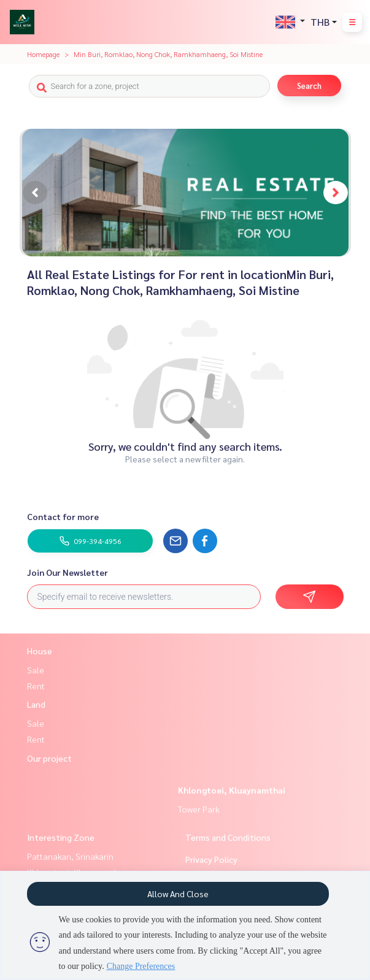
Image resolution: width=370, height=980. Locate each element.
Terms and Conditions (228, 837)
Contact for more (63, 516)
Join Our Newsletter (67, 572)
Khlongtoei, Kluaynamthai (232, 790)
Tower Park (199, 809)
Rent (36, 686)
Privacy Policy (211, 859)
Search (309, 86)
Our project (49, 758)
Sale (36, 670)
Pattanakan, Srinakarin (70, 856)
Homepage (43, 54)
